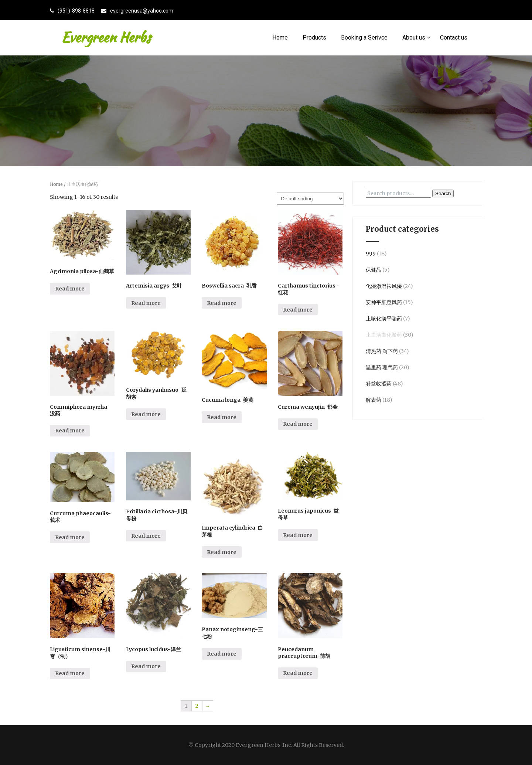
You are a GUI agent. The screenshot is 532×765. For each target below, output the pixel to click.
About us (417, 38)
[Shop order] (310, 199)
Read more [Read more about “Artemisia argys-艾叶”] (146, 303)
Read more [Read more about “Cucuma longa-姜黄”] (222, 417)
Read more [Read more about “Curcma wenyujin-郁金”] (298, 424)
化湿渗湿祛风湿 (384, 286)
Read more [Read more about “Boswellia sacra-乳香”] (222, 303)
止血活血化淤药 (384, 335)
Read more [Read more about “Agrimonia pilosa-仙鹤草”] (70, 289)
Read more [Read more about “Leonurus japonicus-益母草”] (298, 535)
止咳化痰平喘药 (384, 319)
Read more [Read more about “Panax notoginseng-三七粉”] (222, 654)
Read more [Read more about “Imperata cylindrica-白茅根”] (222, 552)
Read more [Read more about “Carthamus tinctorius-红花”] (298, 310)
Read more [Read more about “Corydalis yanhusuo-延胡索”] (146, 414)
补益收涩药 (379, 384)
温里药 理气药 (382, 367)
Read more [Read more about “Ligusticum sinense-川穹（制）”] (70, 673)
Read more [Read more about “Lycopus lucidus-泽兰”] (146, 666)
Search (443, 193)
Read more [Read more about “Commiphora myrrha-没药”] (70, 431)
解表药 (374, 400)
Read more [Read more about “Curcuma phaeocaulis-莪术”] (70, 537)
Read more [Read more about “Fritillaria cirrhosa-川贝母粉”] (146, 536)
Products (314, 38)
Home (280, 38)
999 (371, 254)
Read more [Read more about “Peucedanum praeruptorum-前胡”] (298, 673)
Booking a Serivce (364, 38)
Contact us (454, 38)
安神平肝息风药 (384, 302)
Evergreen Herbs (106, 37)
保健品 (374, 270)
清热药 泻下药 (382, 351)
